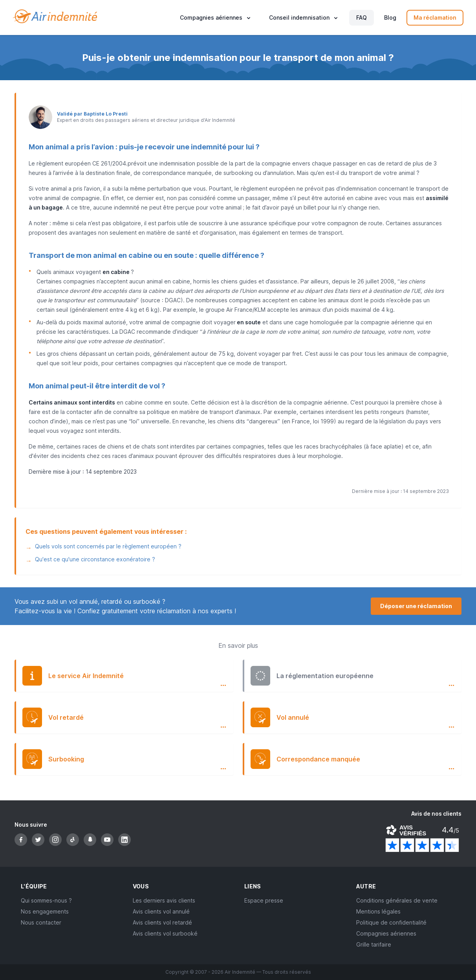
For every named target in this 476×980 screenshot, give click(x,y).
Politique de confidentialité (391, 922)
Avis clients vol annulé (161, 911)
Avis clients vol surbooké (165, 933)
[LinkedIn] (124, 840)
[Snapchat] (90, 840)
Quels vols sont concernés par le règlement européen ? (108, 546)
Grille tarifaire (374, 944)
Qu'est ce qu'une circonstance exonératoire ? (95, 559)
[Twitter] (38, 840)
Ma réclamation (435, 17)
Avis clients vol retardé (162, 922)
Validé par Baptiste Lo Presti (92, 114)
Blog (390, 17)
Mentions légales (378, 911)
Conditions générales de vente (397, 900)
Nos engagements (45, 911)
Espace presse (264, 900)
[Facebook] (21, 840)
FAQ (362, 17)
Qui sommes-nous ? (46, 900)
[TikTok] (73, 840)
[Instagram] (55, 840)
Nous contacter (41, 922)
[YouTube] (107, 840)
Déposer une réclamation (416, 606)
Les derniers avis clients (164, 900)
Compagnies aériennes (386, 933)
